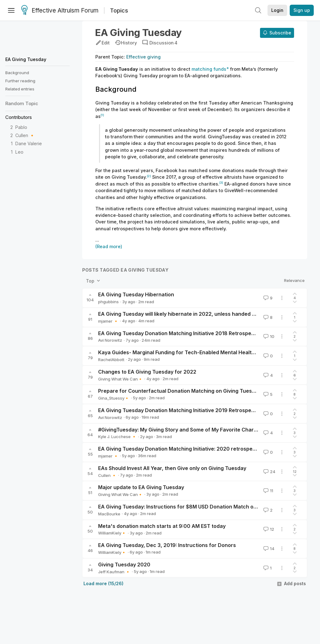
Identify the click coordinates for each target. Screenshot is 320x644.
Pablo (21, 127)
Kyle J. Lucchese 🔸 (117, 437)
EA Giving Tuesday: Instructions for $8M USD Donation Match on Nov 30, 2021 (194, 507)
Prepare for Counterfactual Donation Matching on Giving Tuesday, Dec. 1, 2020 (196, 391)
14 (268, 549)
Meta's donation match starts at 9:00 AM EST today (162, 526)
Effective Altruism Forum (60, 11)
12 (268, 529)
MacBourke (109, 514)
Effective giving (143, 57)
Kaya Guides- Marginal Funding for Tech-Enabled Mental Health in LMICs (187, 352)
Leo (19, 152)
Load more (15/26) (103, 583)
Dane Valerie (29, 143)
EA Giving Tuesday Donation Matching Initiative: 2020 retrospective (181, 449)
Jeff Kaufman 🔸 (114, 572)
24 (269, 472)
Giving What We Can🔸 (120, 379)
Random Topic (22, 103)
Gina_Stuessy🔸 (114, 398)
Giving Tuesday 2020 (124, 565)
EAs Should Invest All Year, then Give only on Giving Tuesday (172, 468)
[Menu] (11, 10)
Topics (119, 10)
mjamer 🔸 (108, 321)
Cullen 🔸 (25, 135)
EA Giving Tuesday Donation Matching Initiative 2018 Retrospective (181, 333)
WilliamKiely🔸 (112, 533)
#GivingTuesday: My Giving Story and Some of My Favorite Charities (181, 430)
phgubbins (108, 302)
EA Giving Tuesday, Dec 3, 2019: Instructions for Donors (167, 545)
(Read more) (109, 246)
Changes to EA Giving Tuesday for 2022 (147, 372)
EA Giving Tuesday (26, 59)
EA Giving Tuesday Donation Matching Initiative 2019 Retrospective (181, 410)
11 (268, 491)
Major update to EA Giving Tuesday (141, 487)
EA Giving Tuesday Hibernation (136, 294)
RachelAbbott (111, 360)
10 (268, 336)
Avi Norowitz (110, 340)
